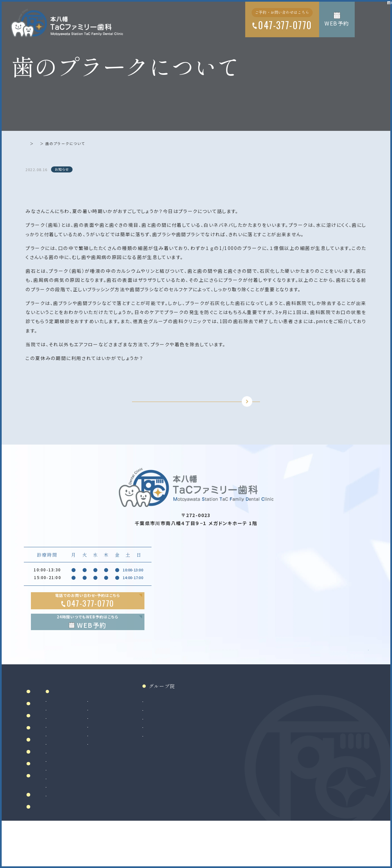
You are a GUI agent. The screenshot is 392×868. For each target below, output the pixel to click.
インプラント (120, 813)
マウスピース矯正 (125, 831)
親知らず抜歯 (121, 805)
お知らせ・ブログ (54, 834)
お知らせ (53, 143)
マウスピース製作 (178, 755)
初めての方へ (49, 777)
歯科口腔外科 (121, 796)
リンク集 (44, 847)
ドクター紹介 (49, 752)
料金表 (41, 802)
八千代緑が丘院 (243, 763)
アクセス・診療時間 (57, 789)
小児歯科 (117, 772)
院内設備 (44, 764)
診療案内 (122, 727)
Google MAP (337, 682)
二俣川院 (236, 755)
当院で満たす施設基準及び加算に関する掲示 (56, 818)
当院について (49, 740)
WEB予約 (337, 23)
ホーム (32, 143)
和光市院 (236, 738)
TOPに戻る (191, 413)
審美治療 (170, 738)
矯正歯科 (117, 822)
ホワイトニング (175, 746)
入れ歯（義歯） (122, 763)
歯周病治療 (119, 755)
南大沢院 (236, 746)
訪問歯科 (170, 772)
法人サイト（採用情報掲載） (253, 772)
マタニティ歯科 (175, 763)
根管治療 (117, 746)
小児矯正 (117, 839)
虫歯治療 (117, 738)
